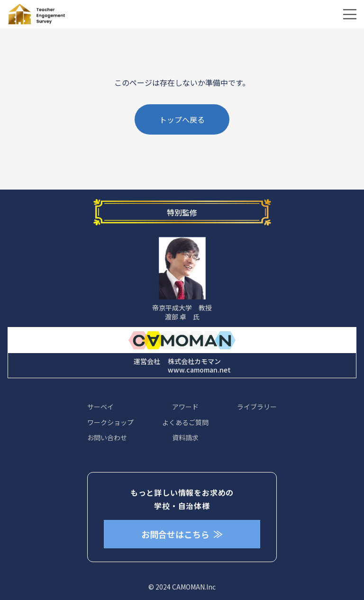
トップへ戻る (182, 119)
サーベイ (100, 407)
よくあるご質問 (185, 422)
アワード (185, 407)
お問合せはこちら (182, 534)
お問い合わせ (107, 437)
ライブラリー (257, 407)
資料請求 (185, 437)
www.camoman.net (199, 370)
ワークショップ (110, 422)
